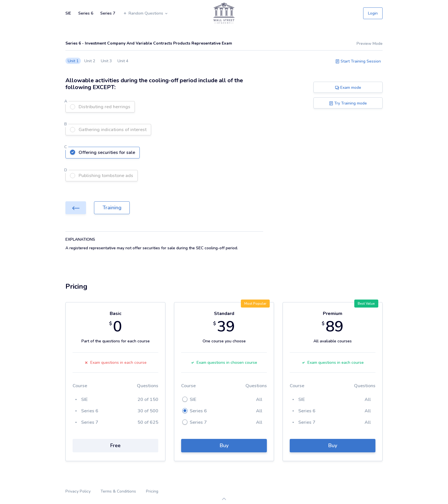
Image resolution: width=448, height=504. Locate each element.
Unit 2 (90, 61)
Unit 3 (106, 61)
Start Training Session (358, 61)
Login (373, 13)
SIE (68, 13)
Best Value (366, 304)
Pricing (152, 491)
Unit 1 (73, 61)
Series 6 (86, 13)
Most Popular (255, 304)
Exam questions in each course (116, 363)
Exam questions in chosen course (224, 363)
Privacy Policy (78, 491)
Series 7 (108, 13)
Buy (224, 445)
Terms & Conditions (118, 491)
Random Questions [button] (146, 13)
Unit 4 (123, 61)
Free (115, 445)
